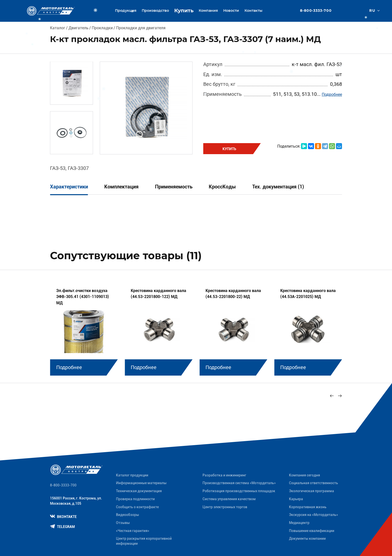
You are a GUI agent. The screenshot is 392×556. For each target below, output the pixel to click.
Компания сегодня (304, 475)
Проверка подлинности (135, 499)
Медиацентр (299, 523)
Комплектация (121, 187)
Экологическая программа (311, 491)
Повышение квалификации (312, 531)
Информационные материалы (141, 483)
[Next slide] (340, 396)
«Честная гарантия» (133, 531)
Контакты (253, 11)
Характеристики (69, 187)
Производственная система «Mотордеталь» (239, 483)
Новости (231, 11)
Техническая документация (139, 491)
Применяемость (174, 187)
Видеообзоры (127, 515)
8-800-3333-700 (316, 11)
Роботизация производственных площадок (239, 491)
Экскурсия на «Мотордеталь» (313, 515)
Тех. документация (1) (278, 187)
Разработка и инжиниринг (224, 475)
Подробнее (332, 94)
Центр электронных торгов (225, 507)
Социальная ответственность (313, 483)
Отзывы (123, 523)
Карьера (296, 499)
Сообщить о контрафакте (137, 507)
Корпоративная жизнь (308, 507)
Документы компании (307, 538)
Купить (184, 11)
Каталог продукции (132, 475)
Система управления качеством (229, 499)
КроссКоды (222, 187)
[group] (84, 328)
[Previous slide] (332, 396)
